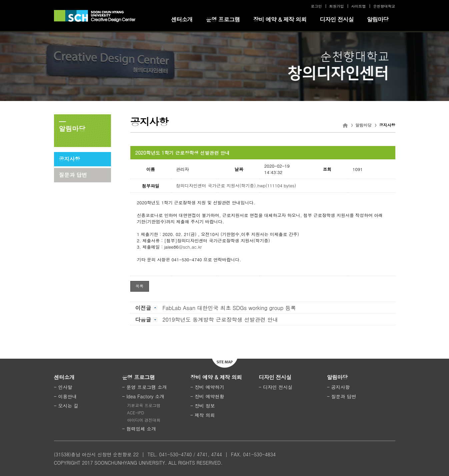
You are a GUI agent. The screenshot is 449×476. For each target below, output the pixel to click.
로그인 (316, 6)
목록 (140, 286)
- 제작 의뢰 (203, 415)
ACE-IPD (135, 412)
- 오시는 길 (66, 406)
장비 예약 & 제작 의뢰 (280, 19)
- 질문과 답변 (342, 396)
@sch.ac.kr (190, 247)
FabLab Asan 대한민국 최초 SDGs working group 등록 (216, 308)
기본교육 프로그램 (144, 405)
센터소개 (182, 19)
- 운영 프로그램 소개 (144, 387)
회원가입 (337, 6)
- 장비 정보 (203, 406)
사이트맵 (359, 6)
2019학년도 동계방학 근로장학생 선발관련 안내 (207, 319)
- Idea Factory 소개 (143, 396)
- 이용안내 (65, 396)
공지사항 (69, 159)
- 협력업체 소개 (139, 429)
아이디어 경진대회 (144, 420)
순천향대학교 (384, 6)
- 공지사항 (338, 387)
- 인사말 (63, 387)
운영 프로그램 (223, 19)
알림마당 (378, 19)
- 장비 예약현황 (207, 396)
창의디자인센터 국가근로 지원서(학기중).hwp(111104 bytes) (236, 185)
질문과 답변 (73, 175)
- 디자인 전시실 (276, 387)
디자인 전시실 (337, 19)
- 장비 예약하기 (207, 387)
